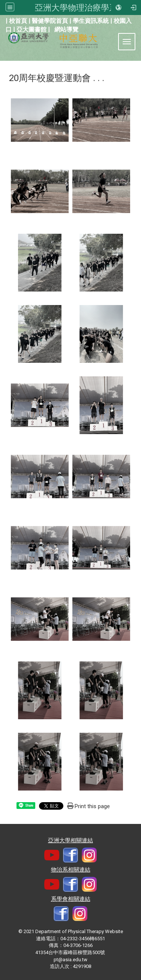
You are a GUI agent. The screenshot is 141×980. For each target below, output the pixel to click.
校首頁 (18, 21)
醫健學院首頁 (50, 21)
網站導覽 (66, 29)
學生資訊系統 (91, 21)
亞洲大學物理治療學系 (76, 8)
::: (2, 20)
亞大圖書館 (31, 29)
